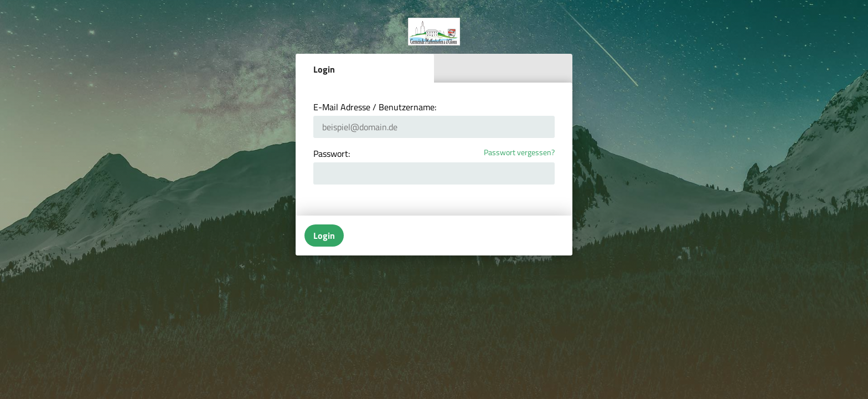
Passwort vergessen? (519, 153)
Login (324, 69)
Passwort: (332, 154)
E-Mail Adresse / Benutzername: (375, 107)
